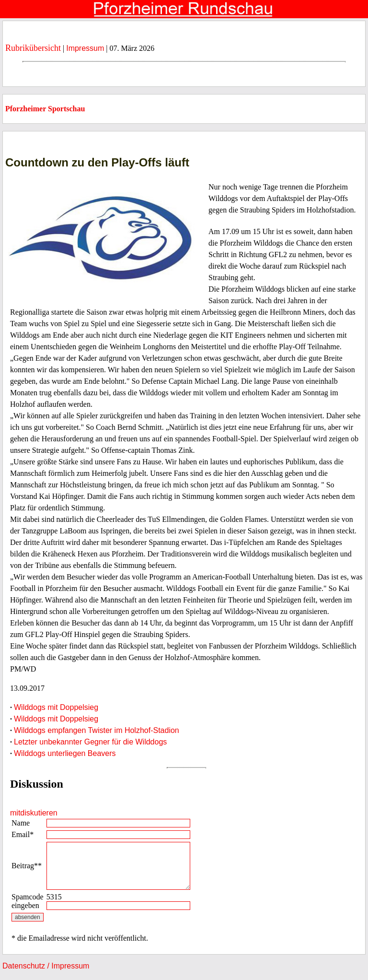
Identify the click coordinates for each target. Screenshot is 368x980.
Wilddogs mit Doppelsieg (56, 707)
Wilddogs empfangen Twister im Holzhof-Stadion (97, 730)
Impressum (85, 48)
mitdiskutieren (34, 813)
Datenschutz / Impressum (46, 966)
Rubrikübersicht (33, 48)
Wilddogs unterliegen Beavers (65, 753)
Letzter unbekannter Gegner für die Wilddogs (90, 742)
